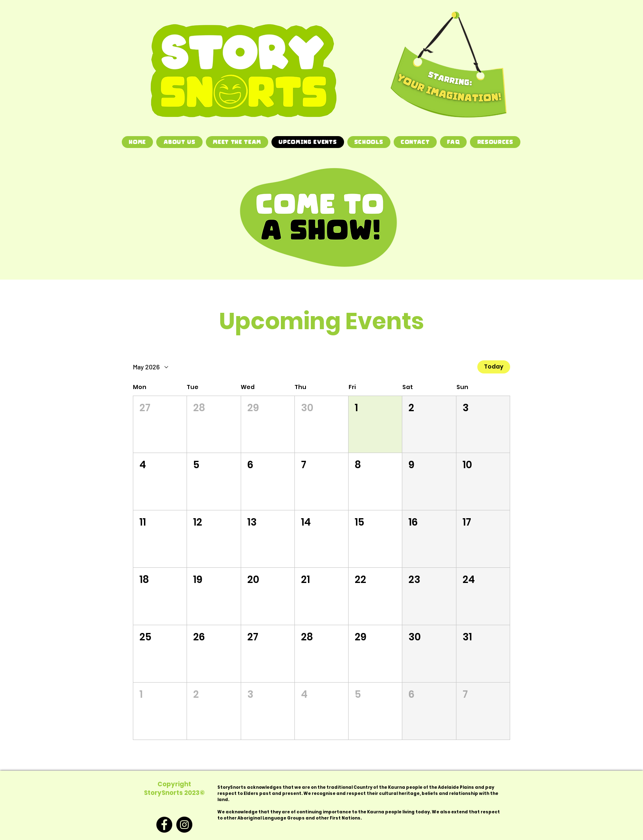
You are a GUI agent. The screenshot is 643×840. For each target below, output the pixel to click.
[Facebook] (164, 825)
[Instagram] (184, 825)
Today (494, 367)
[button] (160, 425)
